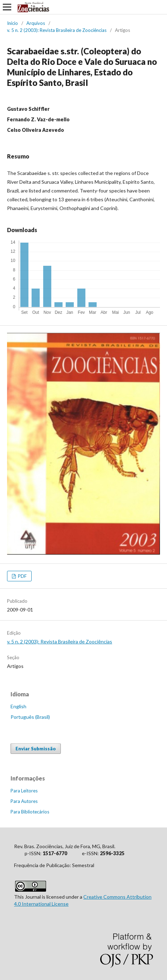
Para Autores (24, 801)
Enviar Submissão (36, 749)
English (18, 706)
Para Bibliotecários (30, 812)
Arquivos (36, 23)
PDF (22, 576)
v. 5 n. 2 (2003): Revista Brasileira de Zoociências (57, 30)
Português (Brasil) (30, 717)
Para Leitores (24, 791)
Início (12, 23)
